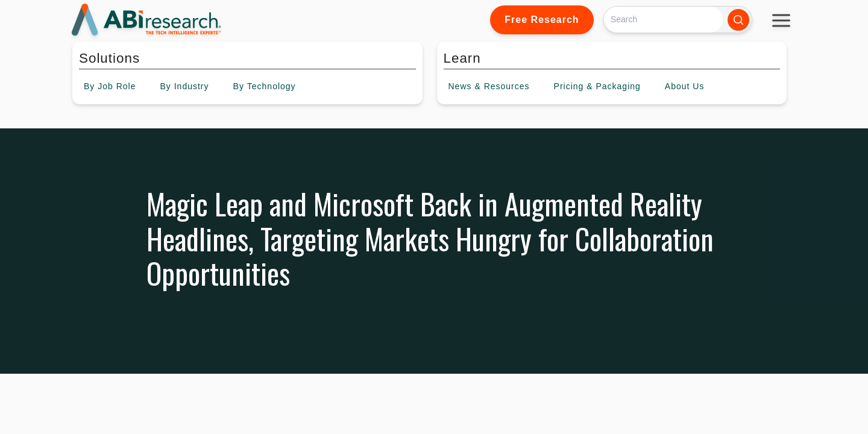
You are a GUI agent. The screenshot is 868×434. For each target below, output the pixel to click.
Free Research (542, 20)
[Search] (663, 20)
